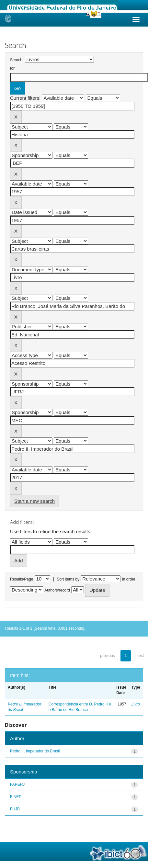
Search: (17, 60)
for (12, 68)
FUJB (15, 809)
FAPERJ (17, 784)
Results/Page (22, 579)
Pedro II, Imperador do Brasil (35, 751)
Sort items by (68, 579)
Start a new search (34, 501)
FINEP (16, 797)
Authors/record (57, 590)
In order (129, 579)
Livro (136, 704)
